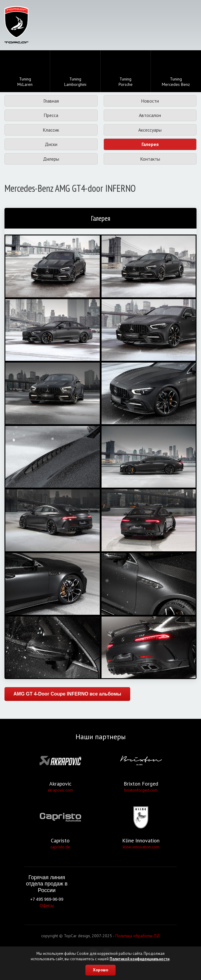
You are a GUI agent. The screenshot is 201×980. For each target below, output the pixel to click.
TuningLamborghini (75, 72)
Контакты (150, 159)
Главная (51, 101)
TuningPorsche (126, 72)
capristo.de (60, 847)
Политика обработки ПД (138, 936)
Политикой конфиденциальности (139, 959)
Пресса (51, 115)
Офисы (47, 906)
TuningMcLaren (25, 72)
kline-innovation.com (141, 847)
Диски (51, 144)
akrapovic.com (60, 790)
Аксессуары (150, 130)
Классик (51, 130)
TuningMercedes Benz (176, 72)
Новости (150, 101)
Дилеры (51, 159)
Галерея (150, 144)
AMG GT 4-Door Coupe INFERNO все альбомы (67, 694)
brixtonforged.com (141, 790)
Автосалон (150, 115)
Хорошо (100, 970)
